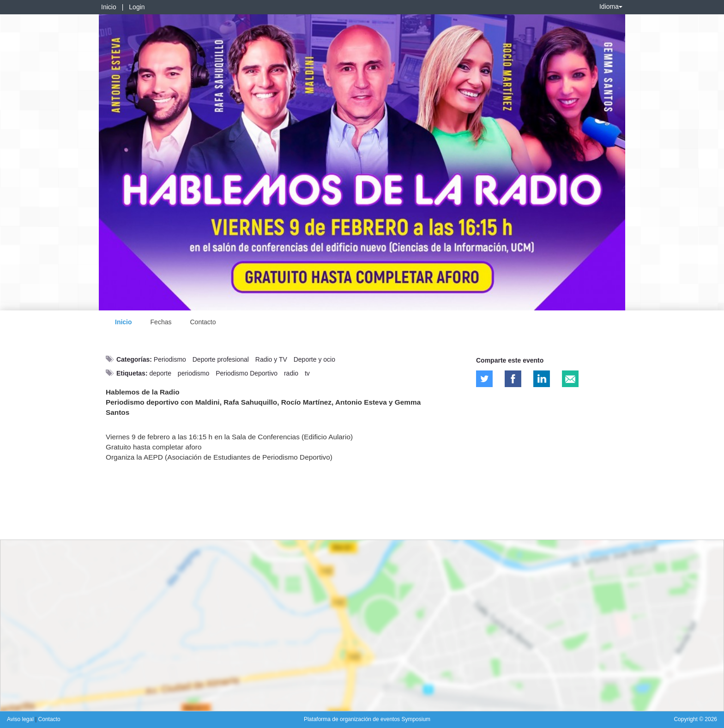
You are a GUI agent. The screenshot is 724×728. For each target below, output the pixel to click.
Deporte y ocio (314, 359)
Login (137, 7)
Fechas (161, 322)
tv (307, 373)
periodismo (193, 373)
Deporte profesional (221, 359)
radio (291, 373)
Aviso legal (21, 719)
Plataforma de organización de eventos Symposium (367, 719)
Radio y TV (271, 359)
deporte (160, 373)
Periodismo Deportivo (247, 373)
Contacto (203, 322)
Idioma (611, 6)
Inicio (109, 7)
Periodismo (170, 359)
